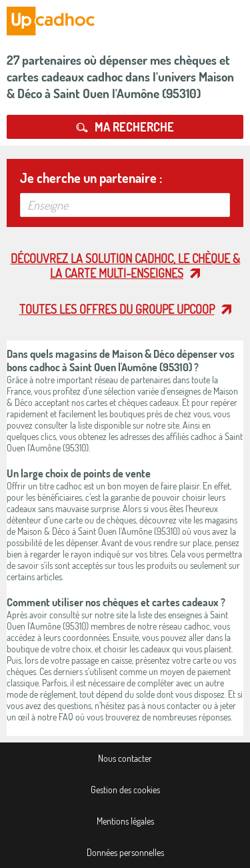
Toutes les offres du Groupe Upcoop (117, 309)
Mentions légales (125, 821)
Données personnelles (125, 852)
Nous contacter (125, 758)
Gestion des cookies (125, 790)
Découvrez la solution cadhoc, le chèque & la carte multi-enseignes (125, 266)
